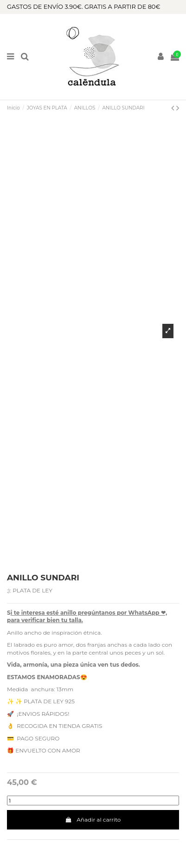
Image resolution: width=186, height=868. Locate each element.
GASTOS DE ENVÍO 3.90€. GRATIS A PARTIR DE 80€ (84, 7)
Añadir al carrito (93, 820)
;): (9, 590)
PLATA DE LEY (32, 590)
